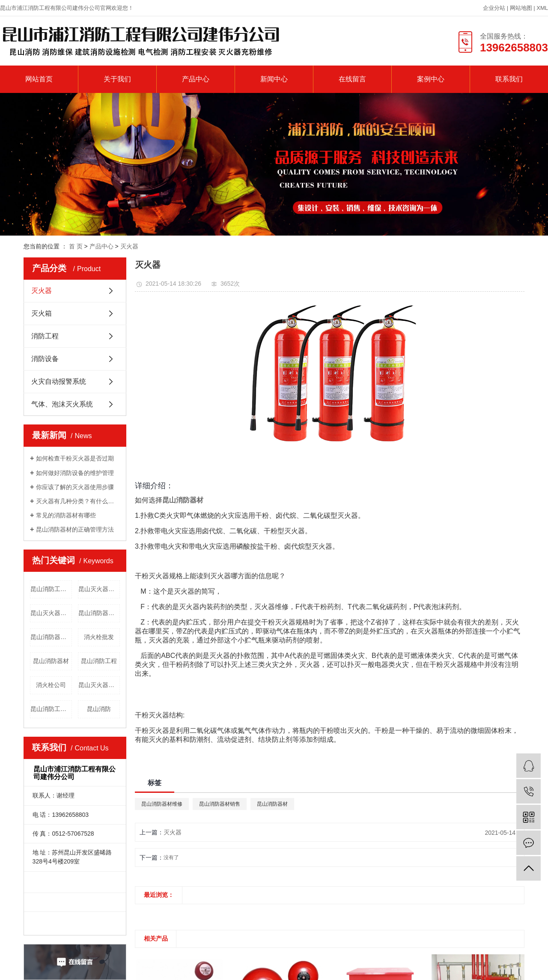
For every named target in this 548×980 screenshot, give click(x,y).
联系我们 (509, 79)
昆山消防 (99, 709)
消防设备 (45, 359)
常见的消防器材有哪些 (66, 515)
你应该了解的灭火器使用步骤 (75, 487)
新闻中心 (274, 79)
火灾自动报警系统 (59, 381)
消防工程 (45, 336)
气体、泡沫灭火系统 (62, 404)
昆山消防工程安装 (51, 589)
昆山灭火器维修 (99, 589)
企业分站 (494, 8)
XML (542, 8)
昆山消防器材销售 (99, 613)
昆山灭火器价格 (51, 613)
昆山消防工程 (99, 661)
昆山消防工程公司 (51, 709)
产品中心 (196, 79)
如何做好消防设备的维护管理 (75, 473)
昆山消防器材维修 (51, 637)
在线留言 (352, 79)
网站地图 (522, 8)
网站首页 (39, 79)
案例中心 (431, 79)
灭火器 (129, 246)
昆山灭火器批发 (99, 685)
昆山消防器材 (51, 661)
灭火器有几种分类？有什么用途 (78, 501)
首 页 (76, 246)
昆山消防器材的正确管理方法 (75, 529)
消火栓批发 (99, 637)
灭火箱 (42, 313)
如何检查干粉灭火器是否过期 (75, 458)
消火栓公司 (51, 685)
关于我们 (117, 79)
